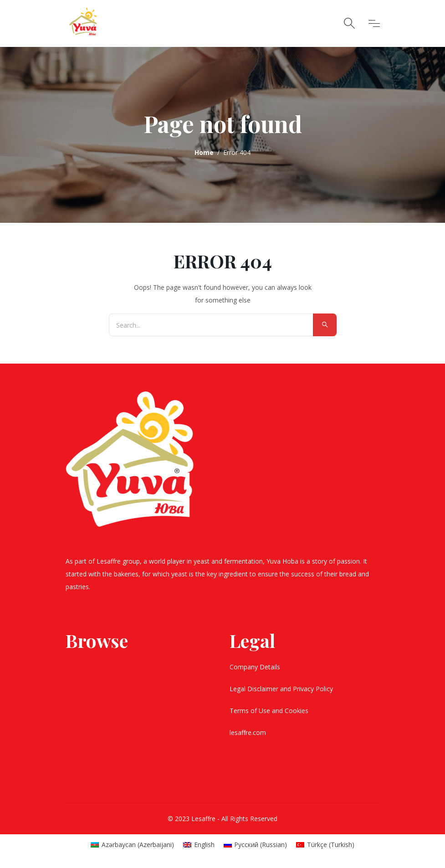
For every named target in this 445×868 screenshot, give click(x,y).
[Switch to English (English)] (199, 845)
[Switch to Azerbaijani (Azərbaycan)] (132, 845)
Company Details (256, 667)
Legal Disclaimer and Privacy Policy (282, 689)
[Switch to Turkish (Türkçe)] (325, 845)
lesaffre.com (248, 732)
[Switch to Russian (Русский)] (256, 845)
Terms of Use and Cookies (270, 711)
